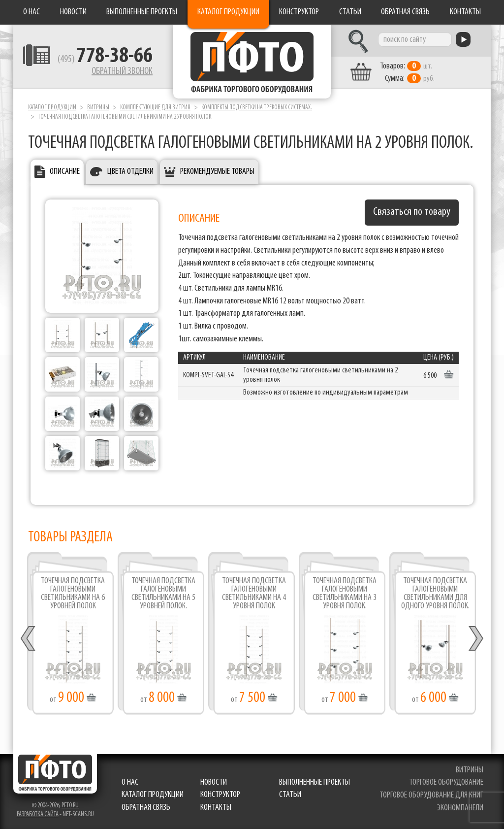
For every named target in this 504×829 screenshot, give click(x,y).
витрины (470, 770)
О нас (31, 12)
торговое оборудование (446, 782)
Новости (73, 12)
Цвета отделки (130, 172)
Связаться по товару (412, 212)
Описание (65, 172)
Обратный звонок (122, 71)
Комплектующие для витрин (155, 108)
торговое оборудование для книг (431, 795)
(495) (105, 60)
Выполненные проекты (142, 12)
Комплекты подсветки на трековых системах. (257, 108)
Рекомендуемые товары (217, 172)
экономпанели (460, 808)
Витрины (98, 108)
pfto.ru (70, 806)
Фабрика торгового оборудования (252, 62)
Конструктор (299, 12)
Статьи (350, 12)
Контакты (465, 12)
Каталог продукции (228, 12)
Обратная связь (405, 12)
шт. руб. (407, 72)
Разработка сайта (38, 814)
